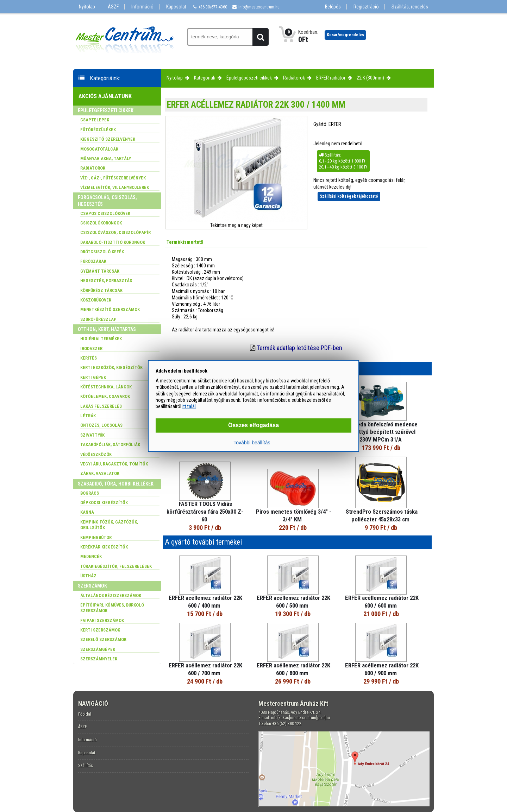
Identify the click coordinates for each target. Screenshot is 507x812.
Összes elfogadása (254, 426)
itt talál (189, 406)
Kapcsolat (176, 7)
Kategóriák (205, 78)
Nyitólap (87, 7)
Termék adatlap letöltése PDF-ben (299, 348)
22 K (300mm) (370, 78)
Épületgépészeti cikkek (249, 78)
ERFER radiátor (331, 78)
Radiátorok (294, 78)
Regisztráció (366, 7)
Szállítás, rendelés (410, 7)
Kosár (345, 35)
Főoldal (85, 714)
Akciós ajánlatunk (105, 96)
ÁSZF (113, 7)
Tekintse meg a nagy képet (236, 225)
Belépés (333, 7)
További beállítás (252, 443)
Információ (142, 7)
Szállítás (86, 766)
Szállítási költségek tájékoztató (349, 196)
